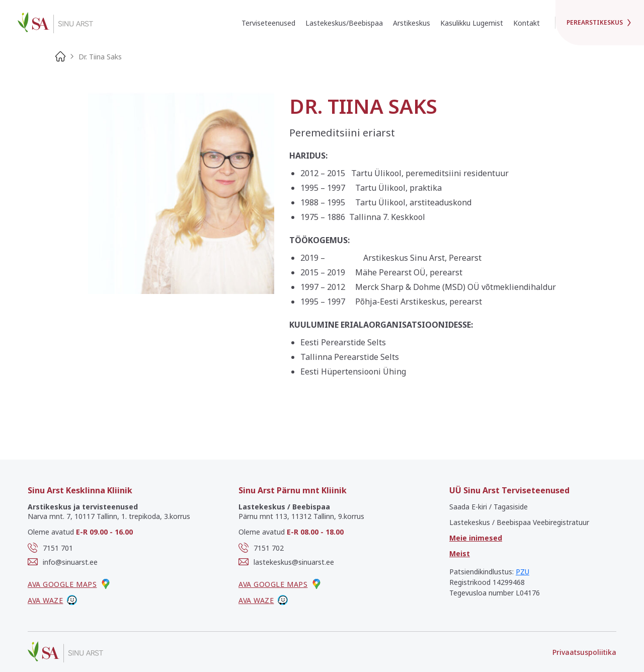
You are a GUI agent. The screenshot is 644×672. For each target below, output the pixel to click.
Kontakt (527, 23)
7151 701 (50, 548)
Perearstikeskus (600, 22)
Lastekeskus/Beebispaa (344, 23)
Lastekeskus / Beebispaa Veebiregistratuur (519, 522)
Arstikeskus (412, 23)
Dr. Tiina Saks (100, 57)
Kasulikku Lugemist (472, 23)
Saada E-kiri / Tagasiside (489, 507)
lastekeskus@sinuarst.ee (286, 562)
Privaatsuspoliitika (584, 652)
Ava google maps (69, 584)
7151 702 (261, 548)
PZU (522, 572)
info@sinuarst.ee (63, 562)
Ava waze (52, 600)
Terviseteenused (268, 23)
